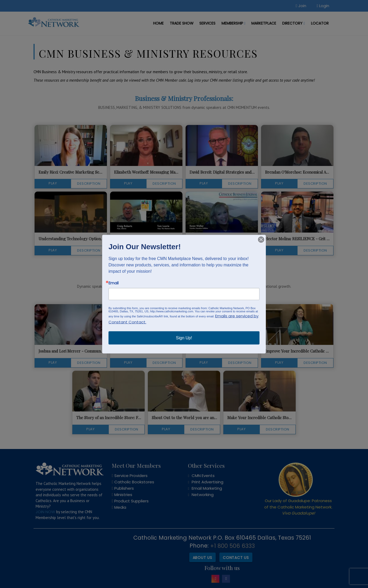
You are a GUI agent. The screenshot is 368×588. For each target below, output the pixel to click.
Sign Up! (184, 338)
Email (114, 283)
